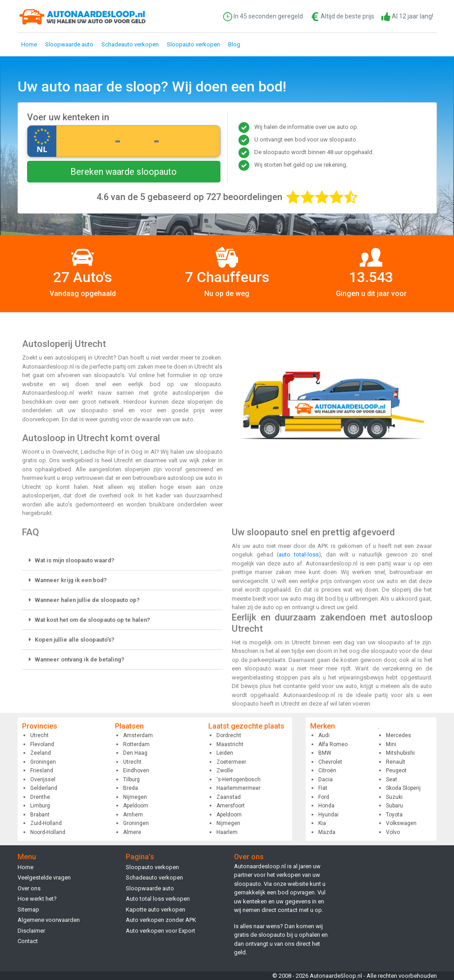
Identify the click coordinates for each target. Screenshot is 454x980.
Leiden (225, 753)
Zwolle (225, 770)
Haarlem (227, 832)
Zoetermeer (231, 762)
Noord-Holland (48, 832)
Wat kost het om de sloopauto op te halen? (92, 620)
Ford (324, 797)
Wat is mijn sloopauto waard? (75, 560)
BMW (325, 753)
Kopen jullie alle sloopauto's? (75, 640)
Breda (131, 788)
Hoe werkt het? (37, 899)
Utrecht (39, 735)
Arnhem (133, 815)
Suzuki (394, 797)
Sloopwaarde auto (69, 44)
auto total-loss (299, 554)
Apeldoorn (136, 806)
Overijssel (43, 779)
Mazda (327, 832)
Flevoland (42, 744)
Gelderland (44, 788)
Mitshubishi (400, 753)
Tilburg (131, 779)
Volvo (393, 832)
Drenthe (40, 797)
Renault (396, 762)
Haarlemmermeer (238, 788)
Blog (234, 44)
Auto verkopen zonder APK (161, 920)
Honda (326, 806)
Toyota (394, 815)
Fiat (323, 788)
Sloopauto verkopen (193, 44)
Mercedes (399, 735)
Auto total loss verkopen (158, 899)
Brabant (40, 815)
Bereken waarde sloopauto (124, 172)
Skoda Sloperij (403, 788)
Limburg (40, 806)
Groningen (43, 762)
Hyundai (328, 815)
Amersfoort (231, 806)
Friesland (42, 770)
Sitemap (28, 909)
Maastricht (230, 744)
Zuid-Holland (46, 823)
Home (29, 44)
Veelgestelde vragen (44, 877)
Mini (391, 744)
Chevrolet (330, 762)
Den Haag (135, 753)
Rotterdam (136, 744)
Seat (392, 779)
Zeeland (41, 753)
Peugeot (396, 770)
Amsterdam (138, 735)
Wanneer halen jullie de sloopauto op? (87, 600)
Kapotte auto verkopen (156, 909)
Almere (132, 832)
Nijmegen (135, 797)
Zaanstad (229, 797)
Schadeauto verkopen (130, 44)
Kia (322, 823)
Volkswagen (401, 823)
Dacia (326, 779)
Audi (324, 735)
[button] (122, 561)
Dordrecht (229, 735)
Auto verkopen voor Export (161, 931)
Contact (28, 941)
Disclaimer (31, 931)
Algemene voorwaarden (49, 920)
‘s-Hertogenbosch (238, 779)
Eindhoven (136, 770)
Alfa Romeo (333, 744)
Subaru (394, 806)
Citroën (327, 770)
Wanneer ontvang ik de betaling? (80, 659)
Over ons (29, 888)
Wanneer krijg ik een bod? (71, 580)
